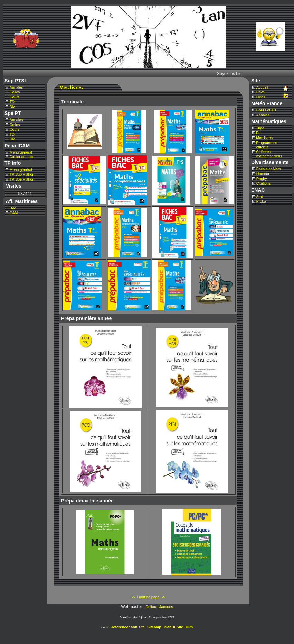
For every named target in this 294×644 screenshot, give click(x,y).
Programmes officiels (265, 145)
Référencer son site (128, 627)
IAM (13, 208)
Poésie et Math (269, 169)
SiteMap (154, 627)
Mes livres (264, 138)
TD (12, 102)
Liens (261, 97)
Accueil (262, 87)
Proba (261, 201)
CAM (14, 213)
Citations (263, 183)
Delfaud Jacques (159, 607)
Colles (15, 92)
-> (163, 597)
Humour (263, 174)
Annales (16, 87)
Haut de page (149, 597)
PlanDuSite (173, 627)
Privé (260, 92)
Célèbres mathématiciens (267, 154)
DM (13, 107)
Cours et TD (266, 110)
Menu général (21, 152)
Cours (15, 97)
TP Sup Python (22, 174)
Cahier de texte (21, 157)
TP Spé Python (22, 179)
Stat (260, 197)
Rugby (262, 179)
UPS (189, 627)
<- (133, 597)
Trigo (260, 128)
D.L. (259, 133)
